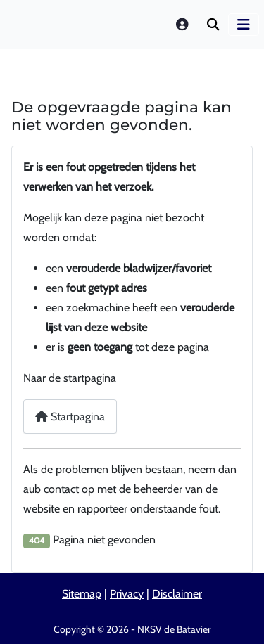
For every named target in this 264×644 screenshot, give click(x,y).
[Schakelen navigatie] (244, 25)
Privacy (127, 594)
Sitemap (82, 594)
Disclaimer (177, 594)
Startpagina (70, 417)
